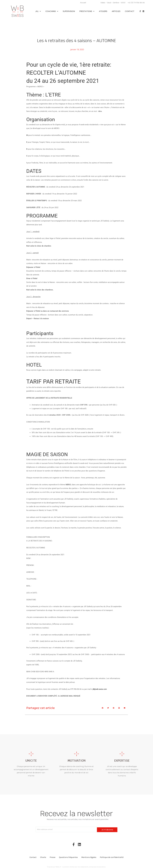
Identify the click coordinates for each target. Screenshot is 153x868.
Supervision (69, 11)
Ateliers (103, 11)
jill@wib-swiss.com (100, 689)
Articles (116, 11)
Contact (130, 11)
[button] (103, 708)
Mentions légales (89, 856)
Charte (43, 856)
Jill (38, 11)
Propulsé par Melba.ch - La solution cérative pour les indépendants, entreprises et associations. (76, 865)
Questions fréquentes (68, 856)
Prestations (87, 11)
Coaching (52, 11)
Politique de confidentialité (112, 856)
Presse (53, 856)
